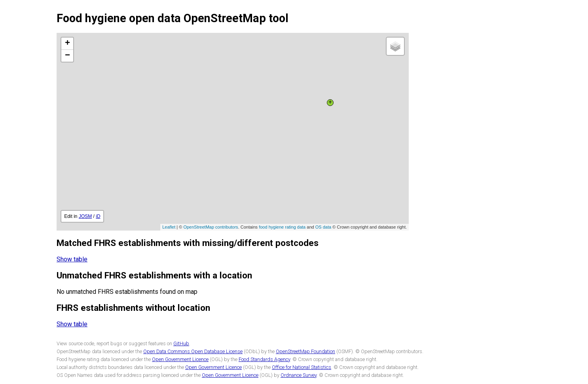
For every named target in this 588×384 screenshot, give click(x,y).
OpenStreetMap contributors (211, 227)
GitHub (181, 343)
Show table (72, 259)
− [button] (67, 56)
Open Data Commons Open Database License (193, 351)
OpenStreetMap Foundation (305, 351)
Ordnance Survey (299, 375)
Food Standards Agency (264, 359)
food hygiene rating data (282, 227)
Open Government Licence (180, 359)
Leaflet (169, 227)
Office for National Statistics (302, 367)
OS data (323, 227)
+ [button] (67, 44)
